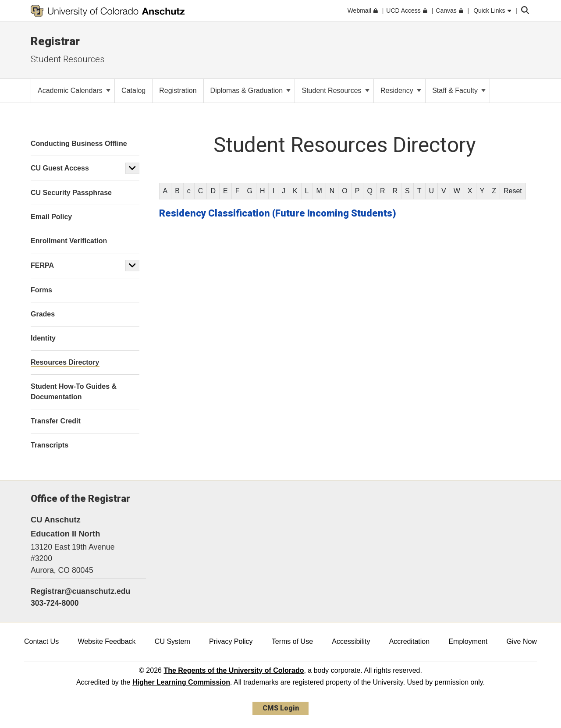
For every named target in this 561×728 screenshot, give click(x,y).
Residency (401, 91)
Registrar (55, 41)
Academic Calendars (74, 91)
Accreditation (410, 641)
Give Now (522, 641)
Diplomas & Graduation (251, 91)
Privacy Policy (231, 641)
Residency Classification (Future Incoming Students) (278, 213)
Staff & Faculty (459, 91)
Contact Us (41, 641)
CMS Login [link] (281, 708)
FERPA (42, 265)
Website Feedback (107, 641)
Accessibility (351, 641)
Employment (468, 641)
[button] (132, 168)
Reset (513, 191)
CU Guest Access (60, 168)
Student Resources (67, 59)
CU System (172, 641)
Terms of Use (292, 641)
